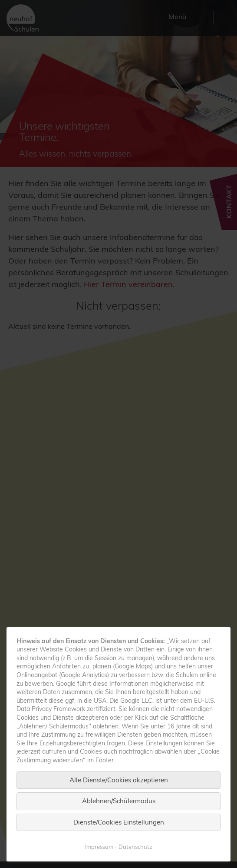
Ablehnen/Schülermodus (119, 820)
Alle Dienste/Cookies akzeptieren (119, 799)
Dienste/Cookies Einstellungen (119, 841)
